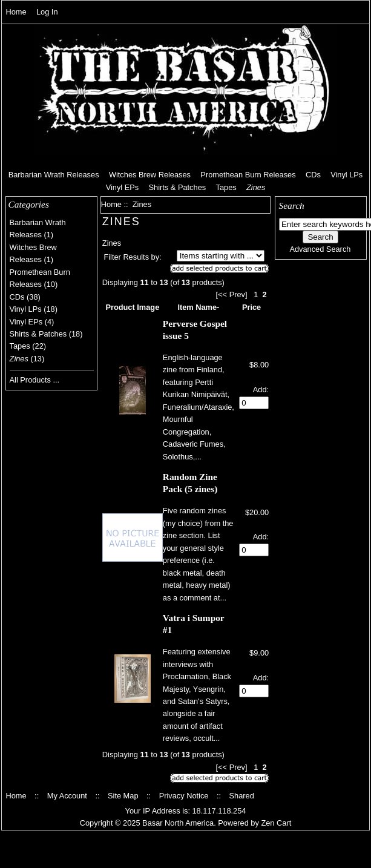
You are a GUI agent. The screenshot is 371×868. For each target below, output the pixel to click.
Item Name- (198, 307)
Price (251, 307)
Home (16, 12)
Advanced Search (320, 249)
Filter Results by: (132, 257)
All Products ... (35, 380)
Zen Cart (276, 823)
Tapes (226, 187)
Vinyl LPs (346, 175)
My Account (67, 796)
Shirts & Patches (178, 187)
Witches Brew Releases (150, 175)
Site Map (123, 796)
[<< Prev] (232, 294)
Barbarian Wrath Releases (54, 175)
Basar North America (178, 823)
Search (292, 205)
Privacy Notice (184, 796)
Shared (242, 796)
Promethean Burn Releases (248, 175)
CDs (313, 175)
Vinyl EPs (123, 187)
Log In (47, 12)
